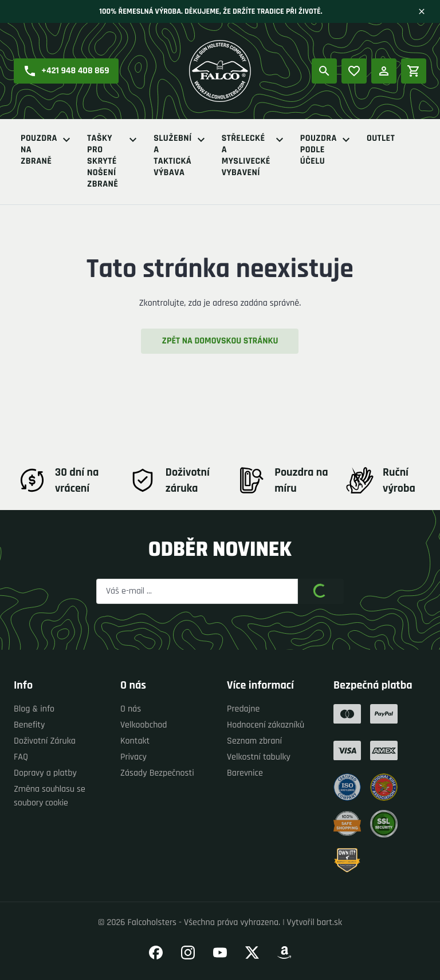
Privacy (133, 757)
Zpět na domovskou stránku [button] (220, 341)
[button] (66, 71)
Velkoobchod (144, 725)
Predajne (243, 709)
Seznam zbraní (254, 741)
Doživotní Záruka (45, 741)
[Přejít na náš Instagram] (188, 953)
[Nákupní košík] (414, 71)
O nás (131, 709)
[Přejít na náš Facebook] (156, 953)
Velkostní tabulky (259, 757)
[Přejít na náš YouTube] (220, 953)
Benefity (29, 725)
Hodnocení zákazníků (266, 725)
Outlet (381, 139)
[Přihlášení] (384, 71)
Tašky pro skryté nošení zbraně (113, 161)
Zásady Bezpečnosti (157, 773)
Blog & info (34, 709)
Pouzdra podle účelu (327, 150)
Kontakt (135, 741)
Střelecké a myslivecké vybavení (254, 156)
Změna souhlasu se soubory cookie (50, 796)
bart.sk (329, 922)
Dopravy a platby (45, 773)
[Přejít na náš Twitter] (252, 953)
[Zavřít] (422, 11)
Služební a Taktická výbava (180, 156)
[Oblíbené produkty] (354, 71)
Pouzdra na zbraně (47, 150)
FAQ (21, 757)
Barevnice (245, 773)
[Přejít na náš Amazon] (284, 953)
